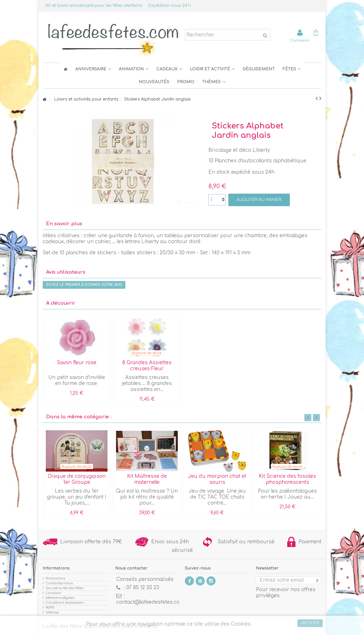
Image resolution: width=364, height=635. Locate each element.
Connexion (300, 40)
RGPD (50, 608)
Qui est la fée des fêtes (65, 588)
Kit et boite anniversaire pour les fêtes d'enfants (94, 6)
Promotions (55, 578)
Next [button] (316, 418)
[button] (292, 69)
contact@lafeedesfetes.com (150, 602)
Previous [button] (308, 418)
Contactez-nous (59, 583)
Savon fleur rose (77, 363)
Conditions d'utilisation (65, 603)
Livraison (53, 593)
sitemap (52, 612)
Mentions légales (60, 598)
